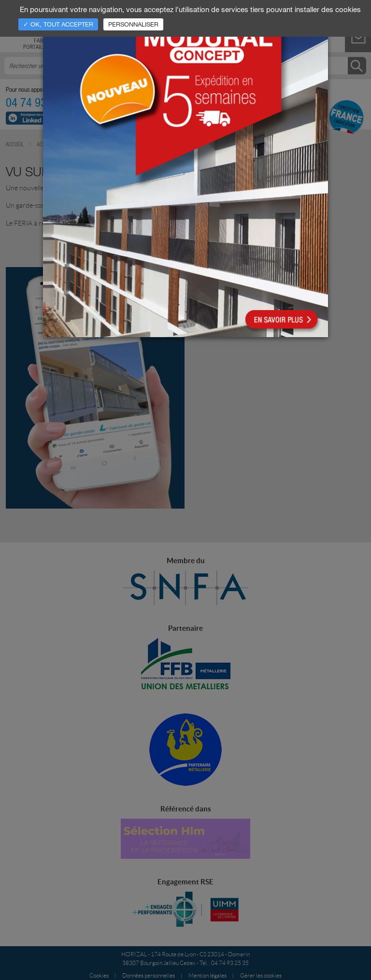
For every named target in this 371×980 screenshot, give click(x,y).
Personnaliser (133, 24)
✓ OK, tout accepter (58, 24)
